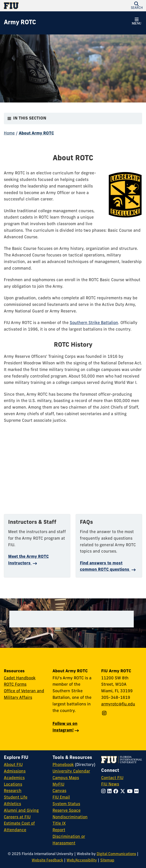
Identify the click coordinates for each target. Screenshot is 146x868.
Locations (13, 785)
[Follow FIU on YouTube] (131, 792)
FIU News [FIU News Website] (110, 784)
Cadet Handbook (20, 678)
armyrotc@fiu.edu (118, 704)
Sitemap (107, 861)
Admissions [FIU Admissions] (15, 772)
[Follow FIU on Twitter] (124, 792)
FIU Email (61, 798)
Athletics (12, 804)
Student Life (16, 798)
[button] (136, 22)
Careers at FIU (17, 817)
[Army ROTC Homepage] (20, 23)
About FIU (13, 765)
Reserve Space (67, 811)
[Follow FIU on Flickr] (137, 792)
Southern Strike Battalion (94, 323)
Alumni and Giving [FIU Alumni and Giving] (21, 811)
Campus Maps (66, 778)
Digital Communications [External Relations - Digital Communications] (116, 854)
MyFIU (58, 785)
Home (9, 133)
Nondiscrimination (70, 817)
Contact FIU (112, 778)
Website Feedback (47, 861)
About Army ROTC (36, 133)
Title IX (59, 824)
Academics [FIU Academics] (14, 778)
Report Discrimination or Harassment (69, 837)
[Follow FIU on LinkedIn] (110, 792)
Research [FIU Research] (13, 791)
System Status (66, 804)
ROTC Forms (15, 685)
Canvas (59, 791)
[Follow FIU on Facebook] (117, 792)
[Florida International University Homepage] (38, 6)
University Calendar (71, 772)
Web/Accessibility (82, 861)
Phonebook (63, 765)
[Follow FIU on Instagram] (104, 792)
